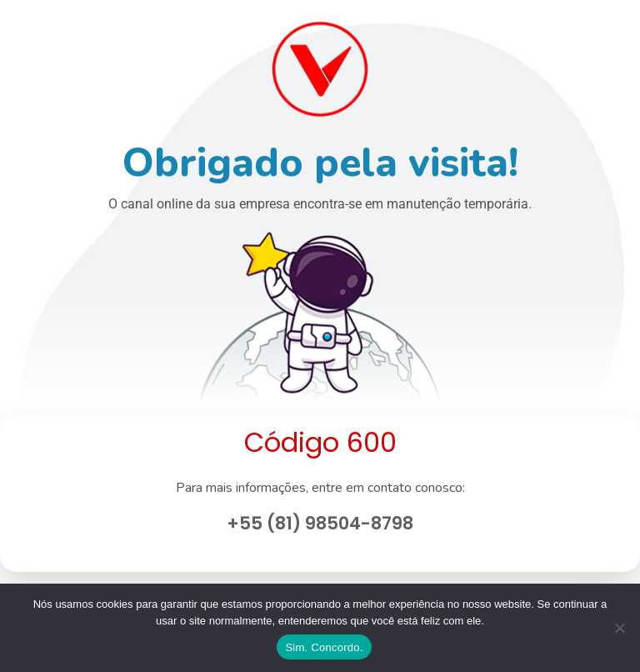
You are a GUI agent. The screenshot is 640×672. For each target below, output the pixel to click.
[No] (619, 628)
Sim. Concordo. (324, 647)
